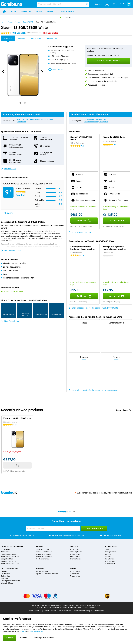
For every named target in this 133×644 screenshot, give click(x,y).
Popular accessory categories (96, 122)
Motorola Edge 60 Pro (9, 561)
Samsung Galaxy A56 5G (10, 557)
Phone (14, 11)
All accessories (110, 564)
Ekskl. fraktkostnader (18, 471)
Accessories (26, 11)
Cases (107, 550)
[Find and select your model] (63, 4)
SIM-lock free (55, 69)
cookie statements (37, 631)
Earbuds (108, 557)
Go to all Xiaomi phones (80, 232)
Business (51, 11)
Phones (39, 547)
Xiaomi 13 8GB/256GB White (46, 22)
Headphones (109, 559)
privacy (23, 631)
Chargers (108, 554)
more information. (89, 608)
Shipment (4, 578)
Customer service (67, 11)
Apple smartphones (42, 550)
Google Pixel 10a (7, 559)
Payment (4, 571)
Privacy (46, 611)
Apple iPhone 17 (7, 550)
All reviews (7, 213)
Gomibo (74, 568)
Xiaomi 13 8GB (28, 22)
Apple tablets (75, 550)
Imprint (53, 611)
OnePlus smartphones (43, 554)
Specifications (22, 119)
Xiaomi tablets (75, 554)
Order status (5, 574)
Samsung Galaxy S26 (9, 554)
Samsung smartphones (44, 552)
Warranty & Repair (7, 583)
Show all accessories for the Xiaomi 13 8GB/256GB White (93, 308)
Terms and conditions (81, 611)
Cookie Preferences (65, 611)
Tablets (39, 11)
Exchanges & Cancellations (11, 581)
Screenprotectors (111, 552)
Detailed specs (8, 169)
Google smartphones (43, 559)
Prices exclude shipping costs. (90, 605)
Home (3, 22)
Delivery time (6, 576)
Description (21, 122)
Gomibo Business (42, 571)
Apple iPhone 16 (7, 552)
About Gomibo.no (35, 611)
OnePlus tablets (76, 559)
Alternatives (89, 119)
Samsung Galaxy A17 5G (10, 564)
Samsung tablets (76, 552)
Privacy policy (75, 576)
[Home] (4, 11)
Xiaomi (18, 22)
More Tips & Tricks (10, 321)
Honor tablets (75, 557)
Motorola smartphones (44, 557)
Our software (75, 574)
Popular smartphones (12, 547)
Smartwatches (110, 561)
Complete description (11, 251)
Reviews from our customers (42, 119)
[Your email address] (53, 528)
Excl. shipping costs (85, 226)
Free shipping (82, 302)
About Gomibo (75, 571)
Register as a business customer (47, 574)
